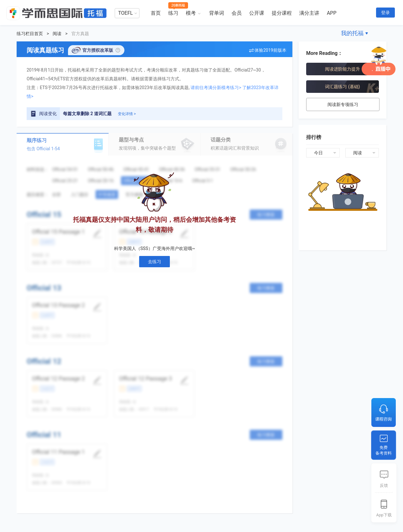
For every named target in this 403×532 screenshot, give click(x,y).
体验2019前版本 (270, 50)
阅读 (57, 34)
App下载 (384, 515)
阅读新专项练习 (343, 104)
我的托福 (352, 33)
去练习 (154, 262)
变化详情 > (127, 114)
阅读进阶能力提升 (343, 69)
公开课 (257, 13)
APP (332, 13)
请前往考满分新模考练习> (216, 88)
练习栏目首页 (30, 34)
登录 (385, 13)
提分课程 (282, 13)
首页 (156, 13)
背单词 (217, 13)
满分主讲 (309, 13)
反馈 (384, 485)
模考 (191, 13)
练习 (173, 13)
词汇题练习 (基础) (342, 87)
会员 (237, 13)
